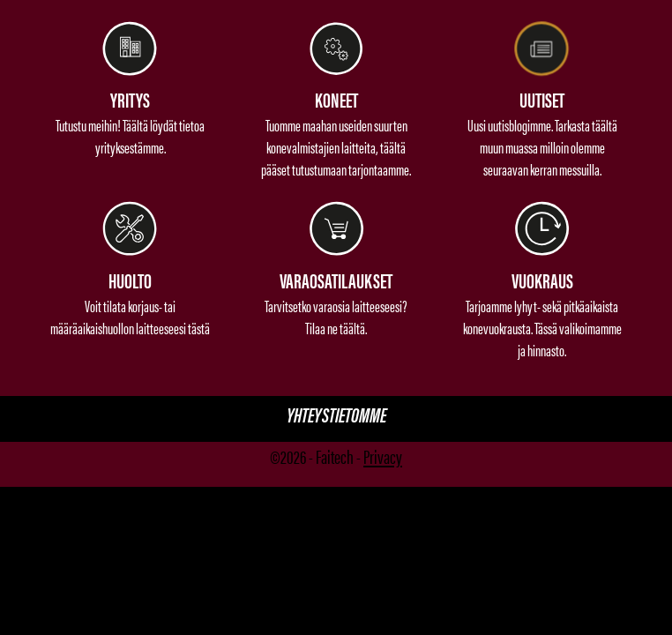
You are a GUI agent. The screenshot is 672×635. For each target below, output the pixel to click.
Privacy (383, 456)
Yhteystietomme (336, 414)
